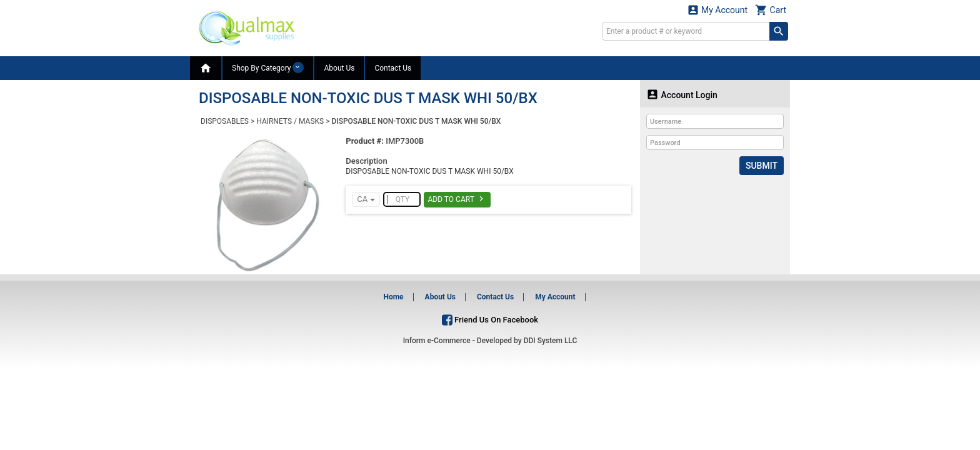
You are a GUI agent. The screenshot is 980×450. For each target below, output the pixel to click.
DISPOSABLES (225, 121)
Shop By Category (268, 67)
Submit (762, 166)
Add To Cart (457, 199)
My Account (717, 10)
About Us (339, 68)
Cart (771, 10)
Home (393, 297)
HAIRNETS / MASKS (290, 121)
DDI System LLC (551, 341)
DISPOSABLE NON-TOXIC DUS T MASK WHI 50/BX (416, 121)
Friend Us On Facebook (490, 320)
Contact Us (393, 68)
